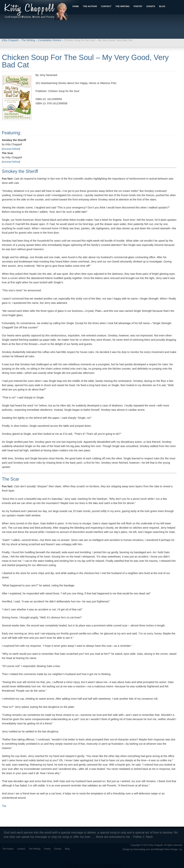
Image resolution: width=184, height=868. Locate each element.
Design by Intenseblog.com (136, 849)
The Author (8, 849)
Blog (67, 849)
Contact (21, 849)
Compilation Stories (50, 40)
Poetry (47, 849)
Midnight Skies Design (166, 849)
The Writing (28, 40)
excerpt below (11, 149)
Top (4, 806)
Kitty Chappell (10, 40)
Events (58, 849)
